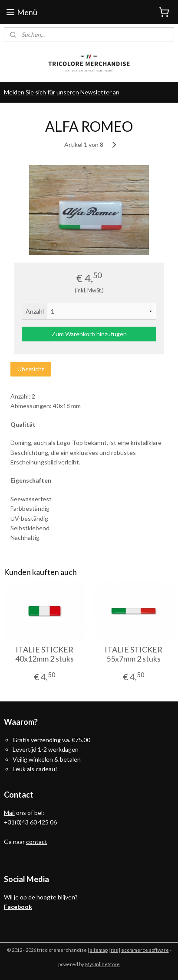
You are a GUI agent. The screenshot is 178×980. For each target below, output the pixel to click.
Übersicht (31, 369)
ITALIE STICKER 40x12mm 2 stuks (44, 654)
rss (114, 950)
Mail (9, 813)
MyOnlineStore (102, 964)
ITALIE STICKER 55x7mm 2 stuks (133, 654)
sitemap (99, 950)
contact (37, 842)
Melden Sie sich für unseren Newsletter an (62, 92)
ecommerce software (145, 950)
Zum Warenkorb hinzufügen (89, 334)
